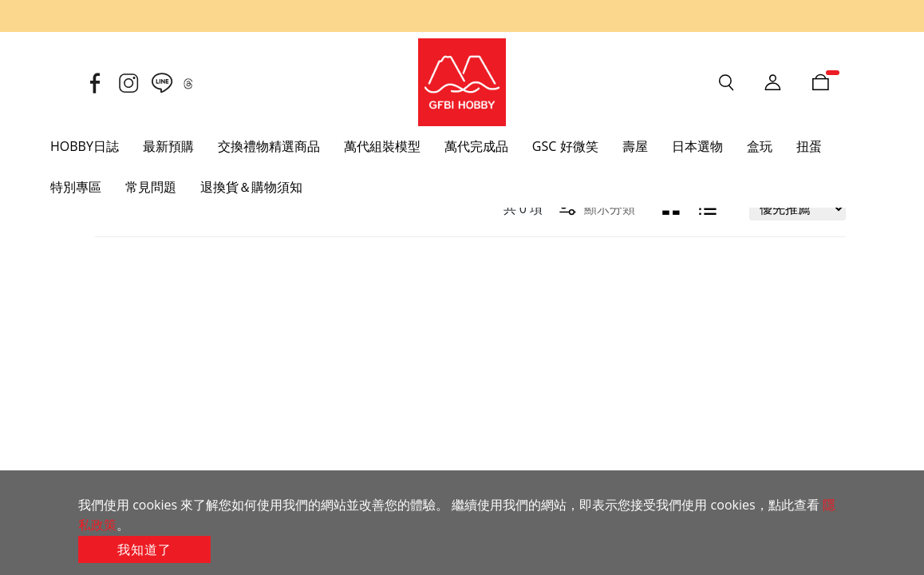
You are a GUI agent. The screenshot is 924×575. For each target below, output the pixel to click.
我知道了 (144, 549)
